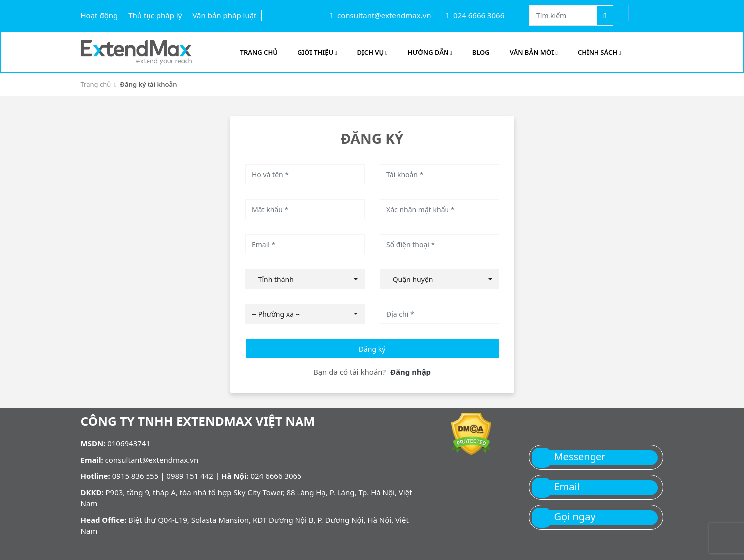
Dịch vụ (372, 52)
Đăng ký (372, 349)
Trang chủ (96, 84)
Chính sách (599, 52)
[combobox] (305, 279)
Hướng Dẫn (430, 52)
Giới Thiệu (317, 52)
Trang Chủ (259, 52)
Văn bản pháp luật (224, 15)
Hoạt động (99, 15)
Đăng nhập (410, 372)
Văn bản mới (534, 52)
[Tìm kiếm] (605, 15)
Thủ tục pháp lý (155, 15)
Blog (481, 52)
